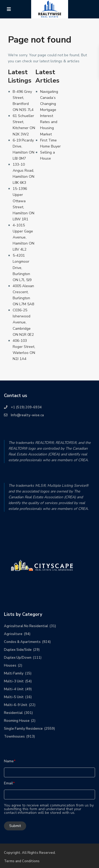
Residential (13, 713)
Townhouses (14, 737)
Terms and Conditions (22, 861)
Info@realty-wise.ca (27, 415)
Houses (10, 666)
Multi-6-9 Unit (16, 705)
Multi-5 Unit (14, 697)
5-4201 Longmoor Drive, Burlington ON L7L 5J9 (22, 268)
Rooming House (17, 721)
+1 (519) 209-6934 (26, 407)
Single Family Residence (23, 729)
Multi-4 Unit (14, 689)
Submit (15, 826)
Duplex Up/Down (18, 658)
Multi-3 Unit (14, 681)
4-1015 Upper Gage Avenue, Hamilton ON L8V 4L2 (23, 237)
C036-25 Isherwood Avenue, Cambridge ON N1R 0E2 (23, 322)
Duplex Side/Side (18, 650)
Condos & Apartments (22, 642)
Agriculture (13, 634)
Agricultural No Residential (26, 626)
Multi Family (14, 673)
